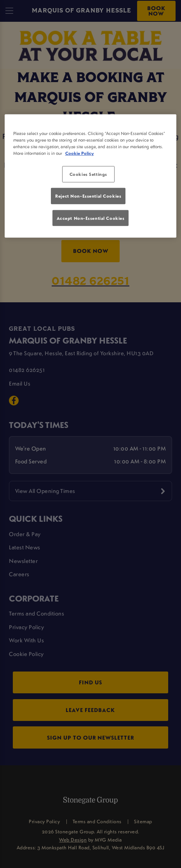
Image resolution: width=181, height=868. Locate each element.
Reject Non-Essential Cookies (88, 196)
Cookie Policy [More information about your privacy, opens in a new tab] (80, 153)
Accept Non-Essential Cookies (91, 218)
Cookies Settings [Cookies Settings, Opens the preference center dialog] (88, 174)
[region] (91, 176)
